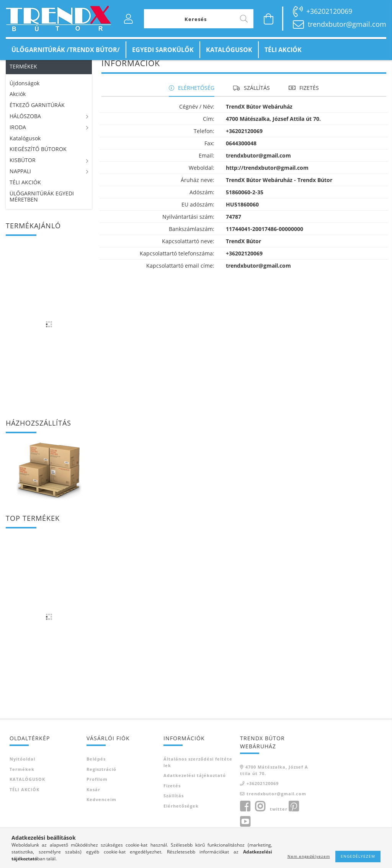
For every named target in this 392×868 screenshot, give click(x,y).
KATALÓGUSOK (229, 50)
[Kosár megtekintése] (269, 19)
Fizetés (172, 795)
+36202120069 (329, 11)
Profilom (97, 789)
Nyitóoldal (22, 768)
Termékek (22, 778)
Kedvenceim (101, 809)
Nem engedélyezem (309, 856)
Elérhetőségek (181, 815)
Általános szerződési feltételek (198, 772)
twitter (279, 818)
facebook (245, 816)
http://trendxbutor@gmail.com (267, 177)
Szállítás (174, 805)
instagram (260, 816)
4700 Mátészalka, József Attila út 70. (274, 780)
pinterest (294, 816)
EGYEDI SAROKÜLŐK (163, 50)
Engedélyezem (358, 856)
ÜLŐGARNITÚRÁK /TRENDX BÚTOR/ (66, 50)
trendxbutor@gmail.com (347, 24)
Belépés (96, 768)
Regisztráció (101, 778)
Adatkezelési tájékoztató (195, 785)
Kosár (93, 799)
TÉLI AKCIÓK (283, 50)
